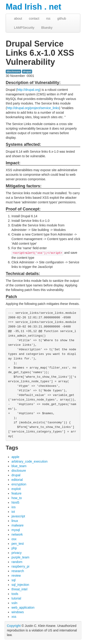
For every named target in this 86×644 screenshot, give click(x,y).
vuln (14, 603)
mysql (16, 530)
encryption (19, 484)
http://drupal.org (28, 90)
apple (15, 457)
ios (14, 507)
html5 (15, 503)
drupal (27, 71)
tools (15, 594)
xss (14, 617)
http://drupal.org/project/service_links (33, 108)
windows (18, 612)
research (18, 571)
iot (13, 512)
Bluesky (47, 28)
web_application (23, 607)
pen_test (18, 544)
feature (17, 493)
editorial (17, 480)
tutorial (16, 598)
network (17, 534)
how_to (17, 498)
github (62, 18)
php (14, 548)
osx (14, 539)
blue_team (19, 466)
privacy (17, 553)
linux (15, 521)
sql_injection (20, 585)
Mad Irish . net (33, 7)
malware (18, 525)
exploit (16, 489)
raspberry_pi (20, 566)
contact (34, 18)
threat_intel (19, 589)
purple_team (20, 557)
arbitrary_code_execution (29, 461)
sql (14, 580)
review (16, 576)
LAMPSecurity (24, 28)
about (18, 18)
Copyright (14, 626)
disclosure (13, 71)
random (17, 562)
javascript (18, 516)
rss (48, 18)
